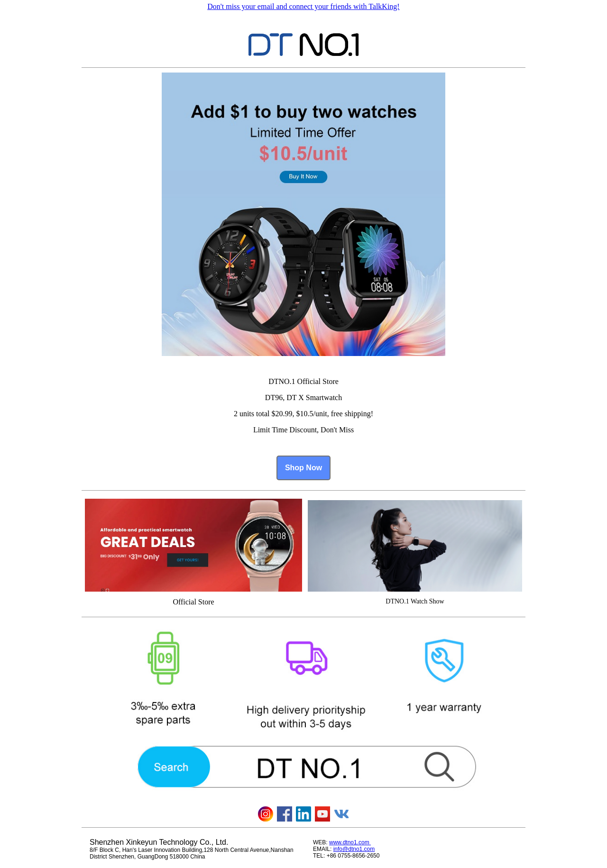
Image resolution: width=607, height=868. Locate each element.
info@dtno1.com (354, 849)
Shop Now (303, 468)
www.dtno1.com (350, 842)
